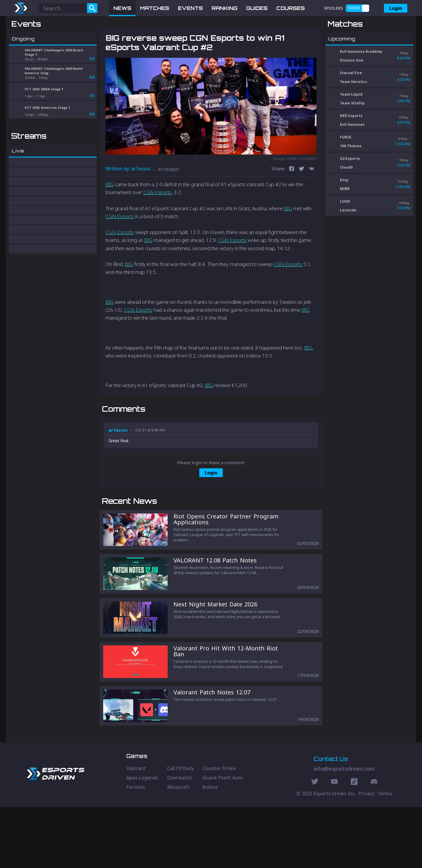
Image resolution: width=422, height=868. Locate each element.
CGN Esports (158, 223)
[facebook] (292, 200)
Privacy (367, 855)
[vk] (312, 200)
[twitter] (302, 200)
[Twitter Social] (315, 843)
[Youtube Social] (334, 843)
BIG (110, 215)
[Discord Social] (354, 843)
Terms (385, 855)
